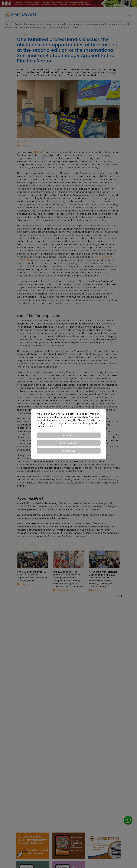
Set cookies (69, 451)
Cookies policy (45, 426)
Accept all (68, 435)
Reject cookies (69, 443)
